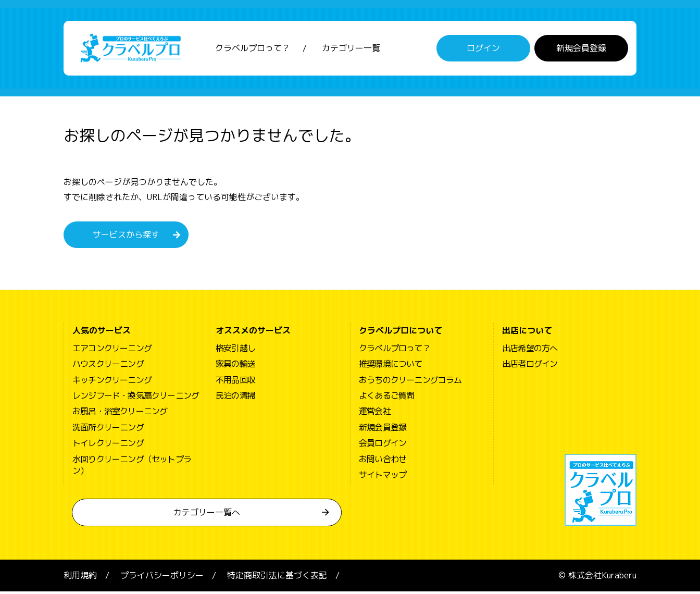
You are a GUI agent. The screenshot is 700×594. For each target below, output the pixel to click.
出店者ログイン (530, 366)
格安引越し (235, 351)
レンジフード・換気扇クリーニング (136, 398)
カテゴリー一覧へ (207, 515)
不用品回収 (235, 382)
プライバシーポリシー (162, 578)
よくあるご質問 (386, 398)
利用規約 (80, 578)
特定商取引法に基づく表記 (277, 578)
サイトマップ (383, 477)
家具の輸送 (235, 366)
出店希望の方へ (530, 351)
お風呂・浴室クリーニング (120, 414)
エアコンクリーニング (112, 351)
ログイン (483, 49)
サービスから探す (126, 237)
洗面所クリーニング (108, 430)
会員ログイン (383, 445)
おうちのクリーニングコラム (410, 382)
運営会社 (375, 414)
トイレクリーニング (108, 445)
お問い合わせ (383, 461)
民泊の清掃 (235, 398)
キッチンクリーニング (112, 382)
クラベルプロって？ (253, 49)
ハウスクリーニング (108, 366)
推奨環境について (391, 366)
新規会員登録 (581, 49)
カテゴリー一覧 (351, 49)
